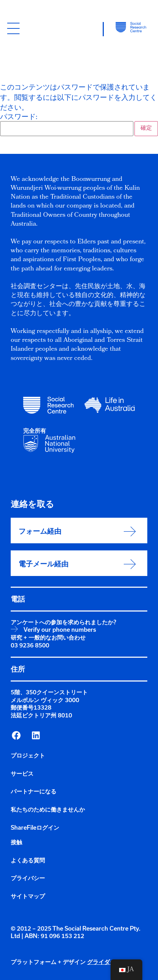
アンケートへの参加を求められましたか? (63, 622)
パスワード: (67, 125)
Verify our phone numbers (60, 630)
